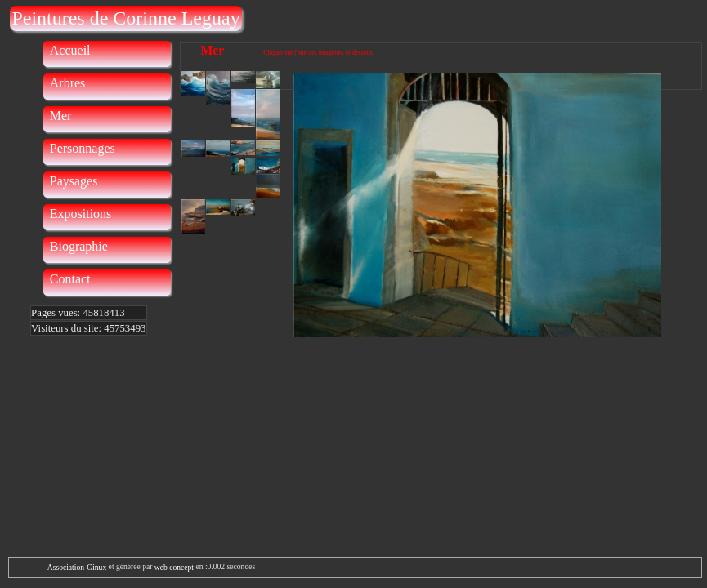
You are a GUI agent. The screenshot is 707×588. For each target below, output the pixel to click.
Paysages (74, 181)
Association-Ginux (77, 567)
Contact (70, 279)
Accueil (70, 50)
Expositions (81, 214)
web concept (174, 567)
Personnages (83, 148)
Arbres (68, 83)
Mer (61, 116)
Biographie (79, 246)
